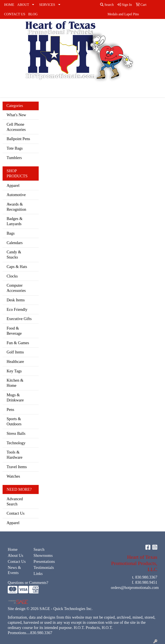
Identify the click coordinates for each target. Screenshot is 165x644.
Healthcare (15, 361)
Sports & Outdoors (14, 421)
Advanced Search (15, 501)
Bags (11, 233)
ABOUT (23, 5)
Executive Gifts (19, 319)
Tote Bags (15, 148)
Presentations (44, 561)
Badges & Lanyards (15, 221)
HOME (9, 5)
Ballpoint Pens (18, 139)
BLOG (33, 14)
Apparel (13, 185)
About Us (15, 555)
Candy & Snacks (14, 255)
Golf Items (15, 352)
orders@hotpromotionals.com (135, 587)
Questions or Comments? (28, 583)
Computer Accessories (16, 288)
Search (107, 5)
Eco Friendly (17, 309)
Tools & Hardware (15, 455)
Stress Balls (16, 433)
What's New (16, 115)
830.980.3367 (146, 577)
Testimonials (44, 567)
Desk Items (16, 300)
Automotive (16, 195)
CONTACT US (15, 14)
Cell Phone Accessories (16, 127)
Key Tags (14, 371)
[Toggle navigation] (7, 93)
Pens (10, 409)
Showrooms (43, 555)
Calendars (15, 243)
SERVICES (47, 5)
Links (38, 574)
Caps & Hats (17, 267)
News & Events (14, 570)
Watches (13, 476)
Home (13, 549)
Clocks (12, 276)
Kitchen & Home (15, 383)
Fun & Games (18, 343)
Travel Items (17, 467)
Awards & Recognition (16, 207)
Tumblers (14, 158)
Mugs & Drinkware (15, 397)
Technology (16, 443)
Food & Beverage (14, 331)
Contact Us (16, 513)
